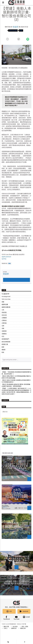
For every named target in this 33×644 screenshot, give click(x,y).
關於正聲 (6, 627)
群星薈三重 (5, 344)
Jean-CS (5, 478)
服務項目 (14, 628)
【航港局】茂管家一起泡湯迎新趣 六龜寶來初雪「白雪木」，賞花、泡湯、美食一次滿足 (17, 560)
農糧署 (4, 350)
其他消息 (4, 312)
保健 (3, 302)
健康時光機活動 (6, 307)
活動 (3, 328)
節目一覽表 (25, 627)
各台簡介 (15, 627)
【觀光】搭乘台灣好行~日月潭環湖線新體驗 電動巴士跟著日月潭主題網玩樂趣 (16, 496)
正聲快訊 (4, 320)
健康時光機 (5, 304)
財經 (3, 347)
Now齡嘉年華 (5, 294)
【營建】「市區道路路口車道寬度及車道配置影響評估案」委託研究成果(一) (17, 467)
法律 (3, 326)
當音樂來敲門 (5, 339)
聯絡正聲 (23, 628)
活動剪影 (4, 331)
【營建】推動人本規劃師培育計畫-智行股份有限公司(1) (17, 582)
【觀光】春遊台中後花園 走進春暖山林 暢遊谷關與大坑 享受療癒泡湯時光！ (17, 525)
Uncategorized (6, 296)
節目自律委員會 (6, 342)
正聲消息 (4, 323)
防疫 (3, 352)
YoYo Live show (13, 30)
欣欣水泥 (4, 315)
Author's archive (16, 280)
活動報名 (4, 334)
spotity (4, 259)
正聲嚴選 (4, 318)
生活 (21, 30)
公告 (3, 310)
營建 (10, 263)
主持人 (6, 628)
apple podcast (6, 257)
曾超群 (16, 27)
